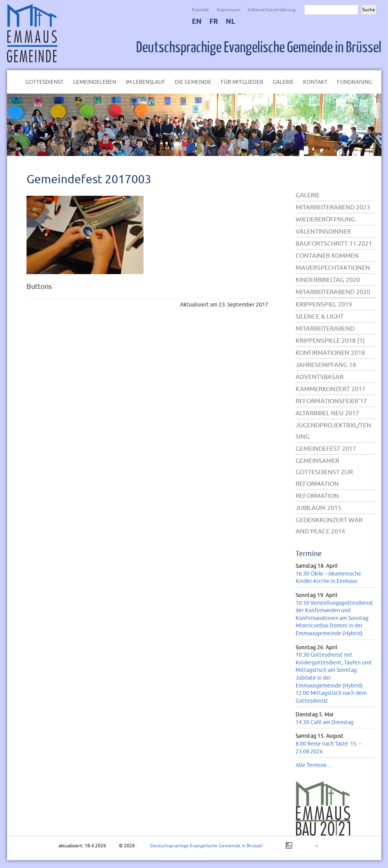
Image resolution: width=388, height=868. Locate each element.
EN (197, 21)
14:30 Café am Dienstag (325, 722)
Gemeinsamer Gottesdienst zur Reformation (324, 472)
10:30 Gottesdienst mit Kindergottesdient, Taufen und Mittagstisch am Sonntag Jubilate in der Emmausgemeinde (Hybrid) (333, 670)
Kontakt (200, 10)
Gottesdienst (44, 82)
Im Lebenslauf (145, 82)
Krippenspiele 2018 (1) (330, 340)
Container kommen (327, 255)
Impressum (228, 10)
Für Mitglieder (242, 82)
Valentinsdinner (323, 231)
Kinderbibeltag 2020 (328, 280)
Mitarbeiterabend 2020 (333, 292)
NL (230, 21)
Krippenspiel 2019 (324, 304)
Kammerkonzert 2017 (330, 389)
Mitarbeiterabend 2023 (333, 207)
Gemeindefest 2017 (326, 448)
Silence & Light (320, 316)
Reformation (317, 496)
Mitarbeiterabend (325, 328)
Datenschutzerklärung (272, 10)
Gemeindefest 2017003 (89, 179)
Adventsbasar (320, 377)
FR (214, 21)
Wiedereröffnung (325, 219)
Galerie (283, 82)
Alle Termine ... (314, 765)
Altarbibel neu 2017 (327, 413)
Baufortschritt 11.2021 (334, 243)
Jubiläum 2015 (318, 508)
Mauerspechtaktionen (333, 267)
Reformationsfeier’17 (331, 401)
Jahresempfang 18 (326, 365)
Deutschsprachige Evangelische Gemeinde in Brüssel (259, 48)
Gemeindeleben (95, 82)
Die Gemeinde (193, 82)
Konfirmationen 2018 (330, 353)
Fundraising (354, 82)
